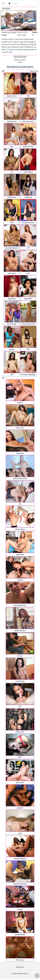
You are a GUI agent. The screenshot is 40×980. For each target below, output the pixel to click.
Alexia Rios (20, 555)
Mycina (12, 349)
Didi (12, 223)
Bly (28, 96)
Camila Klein (20, 681)
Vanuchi (20, 580)
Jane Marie (28, 299)
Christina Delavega (28, 375)
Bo (20, 706)
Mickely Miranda (20, 859)
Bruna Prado (12, 324)
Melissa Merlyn (20, 631)
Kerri (20, 833)
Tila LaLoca (20, 960)
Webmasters (20, 967)
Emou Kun (20, 428)
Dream (20, 402)
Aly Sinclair (20, 783)
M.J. (20, 504)
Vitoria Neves (20, 529)
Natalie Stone (12, 121)
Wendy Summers (28, 223)
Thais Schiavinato (28, 324)
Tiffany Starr (12, 197)
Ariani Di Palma (28, 147)
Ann (12, 374)
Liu (12, 172)
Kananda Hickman (20, 884)
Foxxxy (20, 909)
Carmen (20, 656)
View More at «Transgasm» (20, 67)
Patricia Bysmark (20, 605)
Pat (28, 349)
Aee (28, 273)
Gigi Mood (12, 299)
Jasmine (20, 808)
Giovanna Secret (28, 121)
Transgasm (6, 8)
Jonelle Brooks (20, 935)
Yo (28, 248)
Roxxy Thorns (12, 96)
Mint (20, 757)
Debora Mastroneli (20, 479)
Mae (12, 147)
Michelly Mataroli (12, 248)
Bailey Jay (28, 197)
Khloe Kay (20, 453)
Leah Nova (12, 273)
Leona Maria (28, 172)
